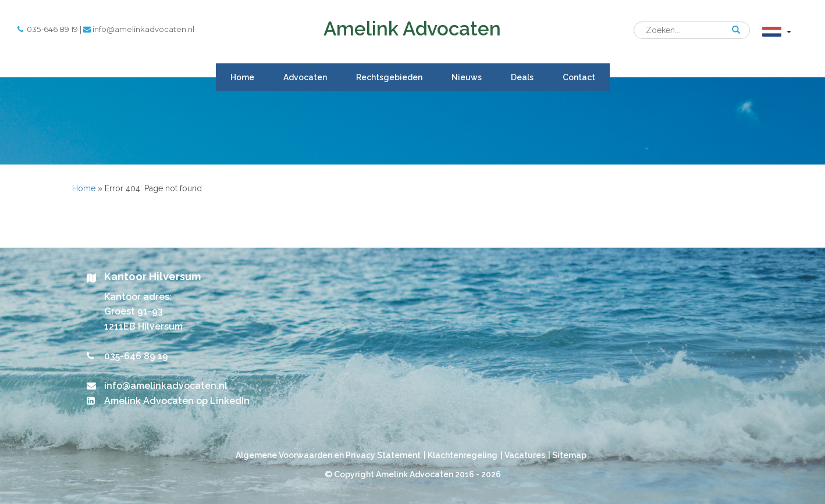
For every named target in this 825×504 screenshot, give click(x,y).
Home (242, 77)
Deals (522, 77)
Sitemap (569, 455)
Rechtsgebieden (389, 77)
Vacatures (525, 455)
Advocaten (305, 77)
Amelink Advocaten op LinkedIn (177, 401)
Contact (579, 77)
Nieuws (467, 77)
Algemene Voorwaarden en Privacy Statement (328, 455)
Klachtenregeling (463, 455)
